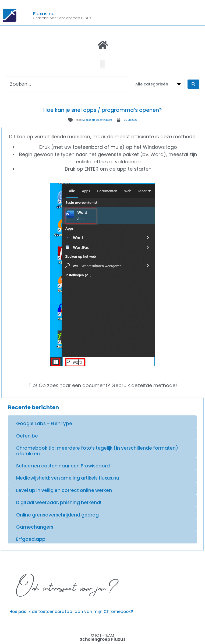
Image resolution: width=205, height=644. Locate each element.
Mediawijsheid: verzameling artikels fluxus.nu (68, 478)
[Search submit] (193, 84)
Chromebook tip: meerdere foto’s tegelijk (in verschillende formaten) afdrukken (97, 451)
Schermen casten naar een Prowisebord (63, 466)
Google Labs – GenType (44, 423)
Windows (106, 120)
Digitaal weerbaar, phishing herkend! (59, 502)
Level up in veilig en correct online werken (64, 490)
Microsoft (89, 120)
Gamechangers (35, 527)
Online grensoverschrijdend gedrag (57, 515)
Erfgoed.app (31, 539)
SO (97, 120)
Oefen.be (27, 436)
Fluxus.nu (44, 14)
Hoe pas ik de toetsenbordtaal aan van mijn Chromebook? (71, 612)
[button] (102, 64)
